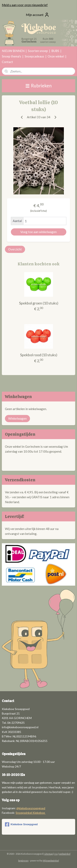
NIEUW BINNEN (13, 51)
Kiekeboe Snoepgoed (21, 824)
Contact (7, 62)
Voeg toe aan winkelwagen (38, 232)
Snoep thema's (11, 56)
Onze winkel (56, 56)
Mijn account (38, 15)
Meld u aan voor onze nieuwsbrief (25, 5)
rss (56, 854)
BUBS (55, 51)
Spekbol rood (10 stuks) (39, 355)
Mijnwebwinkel (51, 861)
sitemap (49, 854)
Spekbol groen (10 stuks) (39, 303)
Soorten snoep (38, 51)
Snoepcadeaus (34, 56)
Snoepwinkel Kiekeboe (31, 813)
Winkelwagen (17, 418)
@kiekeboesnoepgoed (31, 808)
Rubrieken (39, 86)
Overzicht (15, 249)
